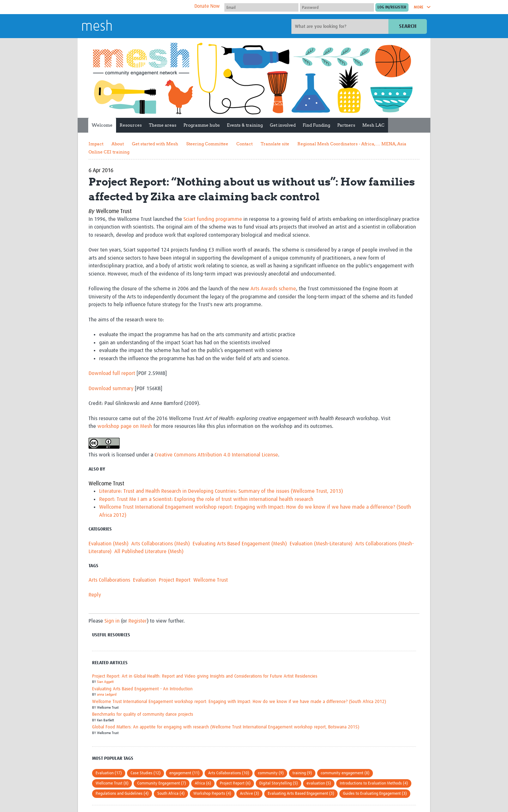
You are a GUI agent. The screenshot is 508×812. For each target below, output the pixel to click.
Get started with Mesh (155, 144)
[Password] (337, 7)
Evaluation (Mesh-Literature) (321, 544)
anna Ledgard (107, 695)
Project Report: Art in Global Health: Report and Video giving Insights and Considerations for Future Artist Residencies (205, 676)
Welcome (102, 125)
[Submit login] (392, 7)
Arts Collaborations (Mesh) (161, 544)
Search (408, 26)
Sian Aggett (105, 682)
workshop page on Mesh (125, 426)
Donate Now (207, 6)
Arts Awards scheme (273, 289)
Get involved (283, 125)
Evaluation (144, 580)
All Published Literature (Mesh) (149, 552)
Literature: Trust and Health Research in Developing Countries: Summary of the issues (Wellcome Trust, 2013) (221, 491)
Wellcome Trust (211, 580)
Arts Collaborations (109, 580)
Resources (131, 125)
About (118, 144)
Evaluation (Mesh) (108, 544)
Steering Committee (207, 144)
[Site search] (341, 26)
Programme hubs (202, 125)
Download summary (111, 389)
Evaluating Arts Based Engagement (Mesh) (240, 544)
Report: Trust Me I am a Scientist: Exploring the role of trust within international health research (206, 499)
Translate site (275, 144)
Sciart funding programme (213, 219)
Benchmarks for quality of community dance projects (143, 714)
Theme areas (163, 125)
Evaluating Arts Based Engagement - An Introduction (142, 689)
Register (138, 621)
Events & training (245, 125)
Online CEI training (109, 152)
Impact (96, 144)
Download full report (112, 373)
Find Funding (316, 125)
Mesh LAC (373, 125)
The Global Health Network (134, 7)
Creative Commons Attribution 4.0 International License (216, 455)
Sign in (112, 621)
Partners (346, 125)
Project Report (175, 580)
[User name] (261, 7)
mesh (97, 27)
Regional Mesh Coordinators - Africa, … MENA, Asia (352, 144)
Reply (95, 595)
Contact (244, 144)
